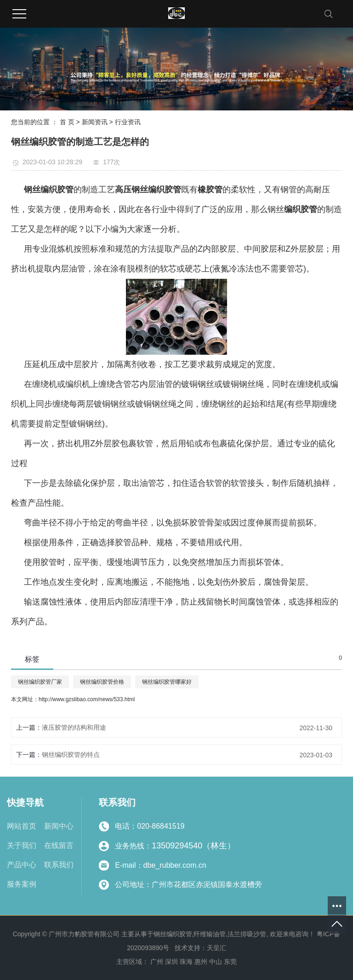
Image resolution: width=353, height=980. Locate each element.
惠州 (201, 962)
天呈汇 (216, 948)
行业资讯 (128, 122)
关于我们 (22, 845)
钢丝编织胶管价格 (102, 682)
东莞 (230, 962)
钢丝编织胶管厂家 (40, 682)
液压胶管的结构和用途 (74, 727)
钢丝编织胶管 (173, 934)
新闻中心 (59, 826)
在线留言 (59, 845)
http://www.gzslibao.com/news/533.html (87, 699)
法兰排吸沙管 (247, 934)
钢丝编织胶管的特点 (71, 755)
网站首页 (22, 826)
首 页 (67, 122)
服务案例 (22, 884)
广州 (157, 962)
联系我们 (59, 865)
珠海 (186, 962)
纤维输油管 (210, 934)
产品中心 (22, 865)
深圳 (171, 962)
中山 (216, 962)
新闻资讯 (95, 122)
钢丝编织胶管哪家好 (167, 682)
